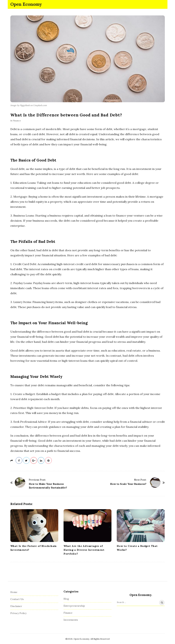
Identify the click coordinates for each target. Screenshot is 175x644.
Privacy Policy (18, 613)
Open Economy (26, 4)
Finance (17, 121)
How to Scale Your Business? (128, 484)
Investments (71, 620)
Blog (66, 599)
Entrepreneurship (74, 606)
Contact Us (17, 599)
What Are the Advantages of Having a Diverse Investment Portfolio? (84, 550)
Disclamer (16, 606)
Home (14, 592)
